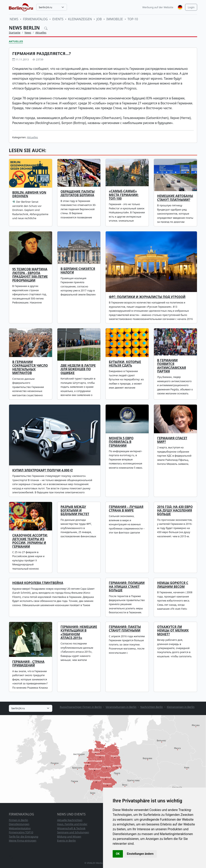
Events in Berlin (66, 841)
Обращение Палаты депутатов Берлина (78, 193)
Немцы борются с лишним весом (173, 585)
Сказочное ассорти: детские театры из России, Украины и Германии (30, 541)
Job (99, 19)
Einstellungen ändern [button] (140, 854)
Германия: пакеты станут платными (125, 629)
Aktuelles (41, 33)
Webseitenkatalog (20, 828)
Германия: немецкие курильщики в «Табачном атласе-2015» (79, 632)
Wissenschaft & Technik (71, 828)
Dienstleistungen (19, 824)
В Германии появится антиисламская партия (172, 366)
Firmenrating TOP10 (21, 832)
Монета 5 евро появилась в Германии (121, 442)
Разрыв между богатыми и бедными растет (75, 511)
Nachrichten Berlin (152, 707)
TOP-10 (133, 19)
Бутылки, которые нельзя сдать (125, 364)
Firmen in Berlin (19, 820)
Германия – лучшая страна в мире (126, 509)
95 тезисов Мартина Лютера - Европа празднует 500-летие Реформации (30, 275)
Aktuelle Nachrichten (70, 820)
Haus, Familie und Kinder (72, 824)
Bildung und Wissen (69, 836)
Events (58, 19)
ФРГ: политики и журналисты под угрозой (147, 297)
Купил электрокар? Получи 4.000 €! (43, 470)
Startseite (15, 33)
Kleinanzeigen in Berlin (181, 707)
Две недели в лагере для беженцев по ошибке (78, 369)
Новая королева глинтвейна (38, 583)
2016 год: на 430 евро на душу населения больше (175, 511)
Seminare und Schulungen (73, 832)
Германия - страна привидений (28, 664)
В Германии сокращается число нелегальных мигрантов (30, 367)
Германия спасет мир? (172, 440)
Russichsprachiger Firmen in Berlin (81, 707)
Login (191, 7)
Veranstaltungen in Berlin (121, 707)
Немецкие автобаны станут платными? (175, 198)
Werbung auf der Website (158, 7)
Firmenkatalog (35, 19)
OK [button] (118, 854)
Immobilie (115, 19)
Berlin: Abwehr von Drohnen (29, 194)
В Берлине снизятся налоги (78, 271)
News (14, 19)
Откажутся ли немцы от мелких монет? (173, 631)
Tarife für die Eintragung (24, 836)
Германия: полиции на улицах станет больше (127, 587)
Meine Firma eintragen (23, 841)
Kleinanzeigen (80, 19)
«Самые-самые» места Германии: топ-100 (124, 195)
